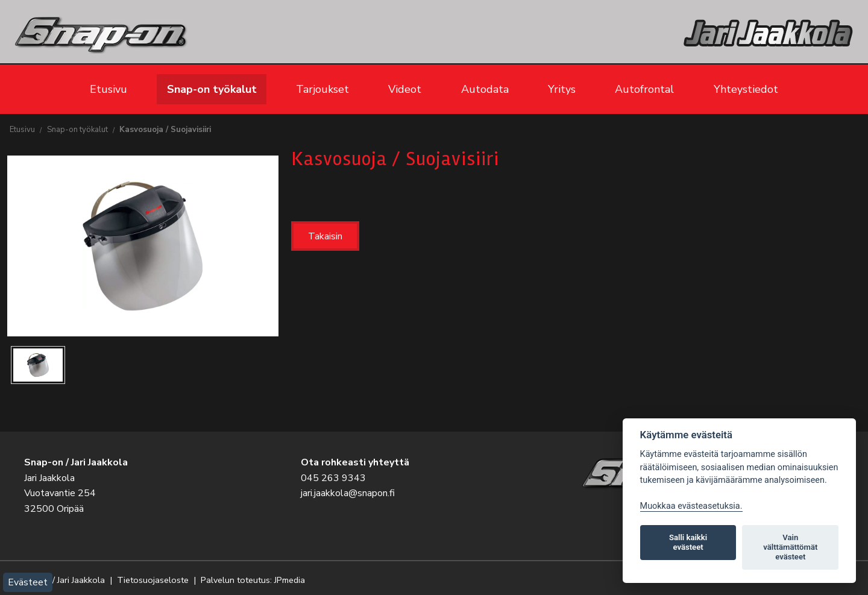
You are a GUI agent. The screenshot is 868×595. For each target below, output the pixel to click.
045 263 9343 (333, 478)
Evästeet (28, 582)
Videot (405, 89)
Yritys (562, 89)
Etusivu (108, 89)
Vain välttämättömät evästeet (790, 547)
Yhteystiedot (746, 89)
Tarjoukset (322, 89)
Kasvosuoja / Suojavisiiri (165, 130)
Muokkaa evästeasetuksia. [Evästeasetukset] (691, 506)
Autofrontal (644, 89)
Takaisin (325, 236)
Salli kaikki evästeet (688, 542)
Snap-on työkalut (212, 89)
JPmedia (290, 580)
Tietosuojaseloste (153, 580)
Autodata (485, 89)
